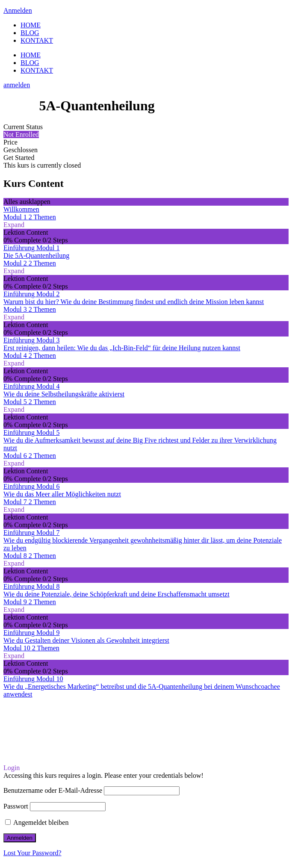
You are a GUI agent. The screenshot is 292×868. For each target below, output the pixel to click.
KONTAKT (37, 40)
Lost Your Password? (32, 853)
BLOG (30, 33)
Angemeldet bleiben (37, 822)
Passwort (16, 806)
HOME (31, 25)
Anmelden (18, 10)
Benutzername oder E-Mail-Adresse (53, 790)
